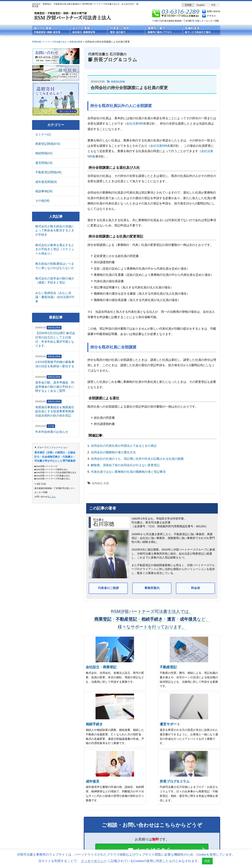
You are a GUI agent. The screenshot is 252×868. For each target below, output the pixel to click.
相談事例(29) (44, 191)
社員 (106, 483)
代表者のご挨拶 (108, 588)
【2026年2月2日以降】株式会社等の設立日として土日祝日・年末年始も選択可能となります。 (55, 339)
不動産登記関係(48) (48, 172)
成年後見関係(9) (46, 182)
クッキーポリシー (94, 861)
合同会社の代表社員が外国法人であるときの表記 (124, 446)
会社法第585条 (136, 123)
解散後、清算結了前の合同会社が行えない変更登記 (125, 465)
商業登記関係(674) (48, 144)
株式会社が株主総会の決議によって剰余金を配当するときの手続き (55, 230)
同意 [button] (207, 861)
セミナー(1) (43, 134)
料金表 (196, 588)
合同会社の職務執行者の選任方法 (113, 452)
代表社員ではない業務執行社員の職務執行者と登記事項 (128, 472)
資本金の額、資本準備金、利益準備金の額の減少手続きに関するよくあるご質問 (55, 387)
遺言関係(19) (44, 163)
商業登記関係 (119, 82)
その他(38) (42, 201)
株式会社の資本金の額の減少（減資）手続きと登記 (55, 281)
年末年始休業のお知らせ (52, 432)
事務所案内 (152, 588)
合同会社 (97, 483)
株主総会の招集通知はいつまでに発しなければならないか (55, 266)
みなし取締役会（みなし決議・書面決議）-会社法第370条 (55, 297)
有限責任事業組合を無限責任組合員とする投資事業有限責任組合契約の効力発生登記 (55, 411)
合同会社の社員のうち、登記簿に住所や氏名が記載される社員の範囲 (137, 459)
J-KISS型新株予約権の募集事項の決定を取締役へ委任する (55, 364)
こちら (53, 497)
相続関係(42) (44, 153)
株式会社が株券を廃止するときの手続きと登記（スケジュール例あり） (55, 249)
